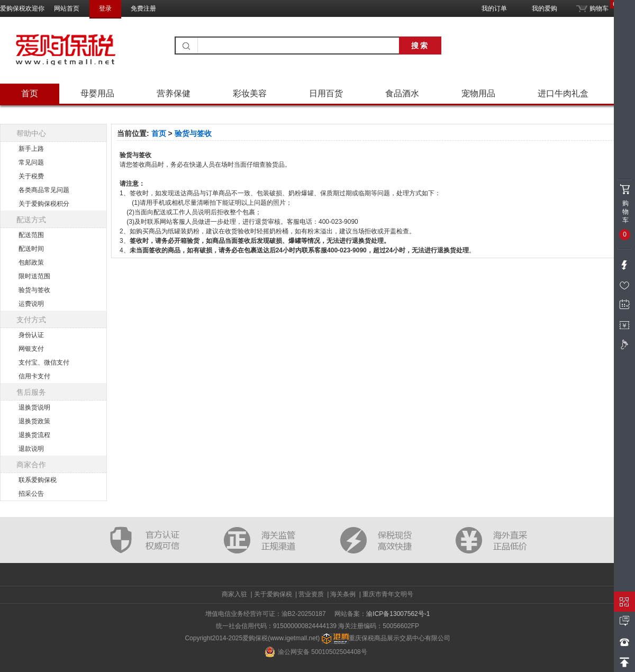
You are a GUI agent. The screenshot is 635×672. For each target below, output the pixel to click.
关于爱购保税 (273, 594)
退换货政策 (34, 421)
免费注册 (143, 8)
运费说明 (31, 304)
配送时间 (31, 249)
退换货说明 (34, 407)
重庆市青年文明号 (388, 594)
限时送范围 (34, 276)
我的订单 (494, 8)
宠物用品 (478, 93)
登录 (105, 8)
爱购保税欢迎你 (22, 8)
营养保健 (174, 93)
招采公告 (31, 494)
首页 (30, 93)
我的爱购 (545, 8)
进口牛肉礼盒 (563, 93)
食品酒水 (402, 93)
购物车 (592, 6)
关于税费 (31, 176)
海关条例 (343, 594)
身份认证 (31, 335)
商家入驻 (234, 594)
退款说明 (31, 449)
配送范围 (31, 235)
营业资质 (311, 594)
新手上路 (31, 149)
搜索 (420, 46)
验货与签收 (34, 290)
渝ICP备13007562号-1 (398, 614)
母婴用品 (97, 93)
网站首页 (67, 8)
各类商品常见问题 (44, 190)
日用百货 (326, 93)
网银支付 (31, 349)
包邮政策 (31, 262)
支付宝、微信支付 (44, 362)
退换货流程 (34, 435)
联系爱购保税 (38, 480)
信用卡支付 (34, 376)
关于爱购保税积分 (44, 204)
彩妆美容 (250, 93)
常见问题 (31, 162)
